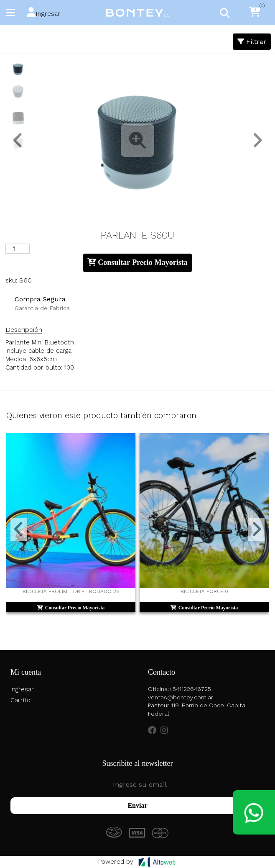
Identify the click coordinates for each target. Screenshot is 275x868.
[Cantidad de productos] (18, 249)
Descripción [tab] (24, 330)
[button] (43, 13)
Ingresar (22, 689)
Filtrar (252, 42)
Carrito (20, 700)
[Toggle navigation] (224, 13)
